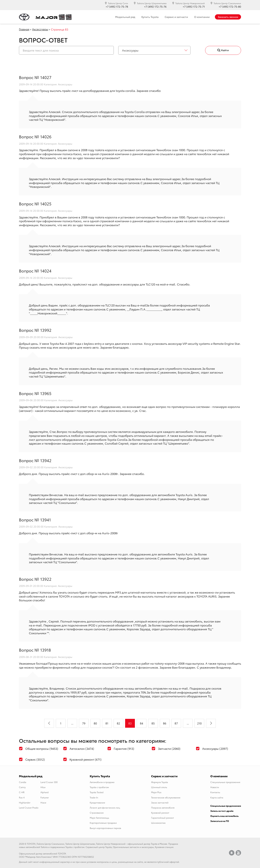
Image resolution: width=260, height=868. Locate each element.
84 (142, 723)
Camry (22, 787)
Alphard (45, 792)
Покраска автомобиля (163, 808)
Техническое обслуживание (166, 797)
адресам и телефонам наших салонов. (130, 116)
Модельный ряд (125, 17)
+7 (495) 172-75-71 (194, 7)
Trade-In (94, 797)
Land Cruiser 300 (49, 782)
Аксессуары (40, 29)
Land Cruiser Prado (29, 808)
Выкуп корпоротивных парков (105, 828)
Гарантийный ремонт (162, 818)
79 (84, 723)
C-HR (22, 792)
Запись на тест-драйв (222, 811)
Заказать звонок (228, 17)
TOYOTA (31, 844)
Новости (215, 787)
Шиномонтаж (158, 823)
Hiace (43, 802)
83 (130, 723)
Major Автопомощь (99, 818)
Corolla (23, 782)
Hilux (43, 787)
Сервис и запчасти (176, 17)
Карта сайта (217, 797)
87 (176, 723)
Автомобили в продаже (102, 782)
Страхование (97, 813)
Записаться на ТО (220, 821)
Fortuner (45, 797)
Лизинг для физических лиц (105, 808)
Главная (24, 29)
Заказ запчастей (160, 802)
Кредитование (97, 802)
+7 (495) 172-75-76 (155, 7)
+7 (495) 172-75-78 (117, 7)
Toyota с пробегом (99, 787)
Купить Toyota (150, 17)
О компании (202, 17)
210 (199, 723)
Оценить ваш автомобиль (225, 816)
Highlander (25, 802)
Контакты (215, 792)
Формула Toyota (160, 782)
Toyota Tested (97, 792)
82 (118, 723)
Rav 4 (22, 797)
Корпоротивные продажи (103, 823)
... (72, 723)
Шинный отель (159, 787)
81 (107, 723)
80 (95, 723)
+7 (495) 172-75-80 (230, 7)
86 (165, 723)
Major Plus (156, 792)
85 (153, 723)
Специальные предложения (225, 782)
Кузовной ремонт (160, 813)
